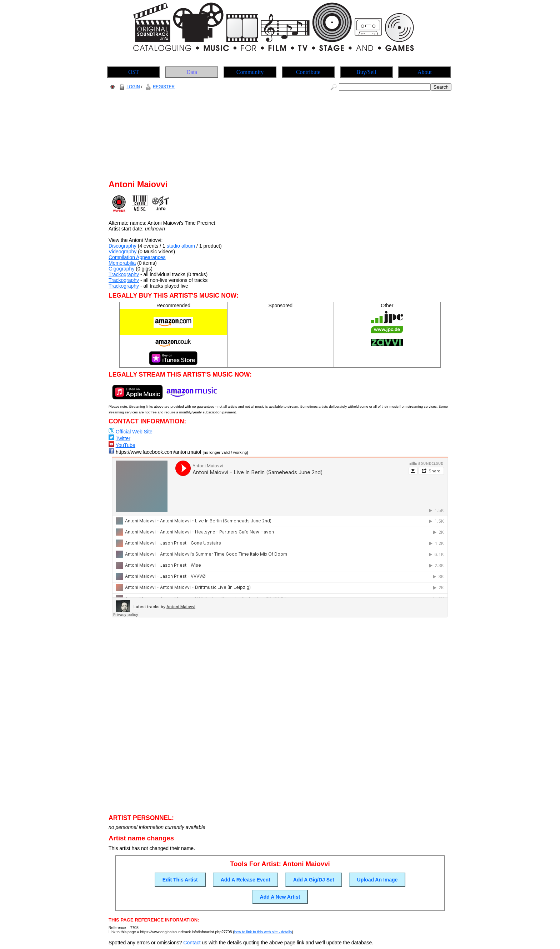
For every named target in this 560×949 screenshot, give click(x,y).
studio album (181, 246)
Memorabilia (122, 263)
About (425, 72)
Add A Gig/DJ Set (314, 880)
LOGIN (129, 87)
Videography (122, 252)
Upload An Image (377, 880)
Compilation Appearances (137, 257)
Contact (192, 943)
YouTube (126, 445)
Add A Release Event (246, 880)
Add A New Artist (280, 897)
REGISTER (159, 87)
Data (192, 72)
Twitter (123, 438)
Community (250, 72)
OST (134, 72)
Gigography (121, 269)
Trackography (124, 274)
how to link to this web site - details (263, 932)
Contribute (308, 72)
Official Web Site (134, 432)
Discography (122, 246)
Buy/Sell (366, 72)
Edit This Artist (180, 880)
